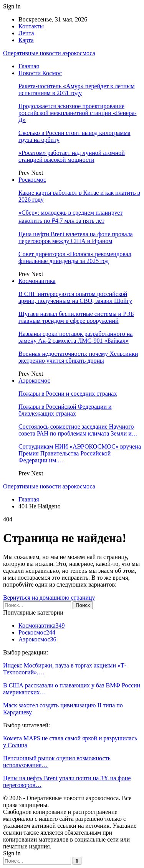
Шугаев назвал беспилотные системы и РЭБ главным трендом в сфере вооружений (76, 317)
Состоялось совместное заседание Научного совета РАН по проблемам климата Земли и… (78, 430)
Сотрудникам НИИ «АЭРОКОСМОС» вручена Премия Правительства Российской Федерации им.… (80, 453)
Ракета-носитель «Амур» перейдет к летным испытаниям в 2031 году (77, 90)
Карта (26, 40)
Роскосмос (32, 180)
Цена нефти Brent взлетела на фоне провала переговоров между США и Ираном (76, 238)
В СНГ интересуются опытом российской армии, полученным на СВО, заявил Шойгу (75, 297)
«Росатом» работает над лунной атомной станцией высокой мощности (72, 156)
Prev (25, 173)
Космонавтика (37, 281)
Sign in (12, 6)
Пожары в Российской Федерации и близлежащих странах (65, 410)
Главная (29, 66)
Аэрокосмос (34, 381)
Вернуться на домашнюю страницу (49, 598)
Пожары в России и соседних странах (68, 394)
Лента (26, 33)
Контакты (31, 26)
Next (37, 173)
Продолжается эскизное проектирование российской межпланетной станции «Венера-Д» (78, 113)
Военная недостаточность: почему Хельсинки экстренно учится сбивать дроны (78, 357)
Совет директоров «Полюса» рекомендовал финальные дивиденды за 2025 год (75, 257)
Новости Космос (40, 73)
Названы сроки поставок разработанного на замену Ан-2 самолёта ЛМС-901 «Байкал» (75, 337)
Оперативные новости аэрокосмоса (49, 53)
